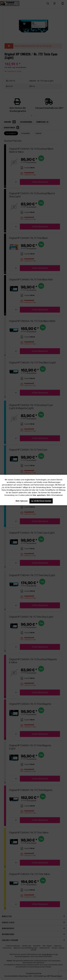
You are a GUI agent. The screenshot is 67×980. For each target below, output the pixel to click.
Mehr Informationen (55, 495)
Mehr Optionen (22, 501)
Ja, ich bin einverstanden (41, 501)
